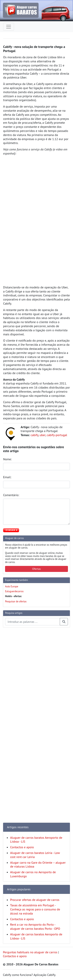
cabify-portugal (57, 435)
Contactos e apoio (22, 847)
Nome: (8, 459)
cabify (34, 435)
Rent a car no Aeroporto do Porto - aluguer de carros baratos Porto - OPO (35, 927)
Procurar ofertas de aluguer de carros (35, 900)
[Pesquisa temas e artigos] (33, 622)
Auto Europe (12, 586)
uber (42, 435)
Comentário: (11, 495)
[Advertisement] (18, 689)
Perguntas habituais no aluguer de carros (30, 952)
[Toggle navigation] (9, 27)
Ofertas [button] (37, 569)
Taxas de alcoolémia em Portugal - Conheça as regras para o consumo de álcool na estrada (35, 909)
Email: (8, 477)
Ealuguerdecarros (14, 591)
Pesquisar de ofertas (16, 601)
